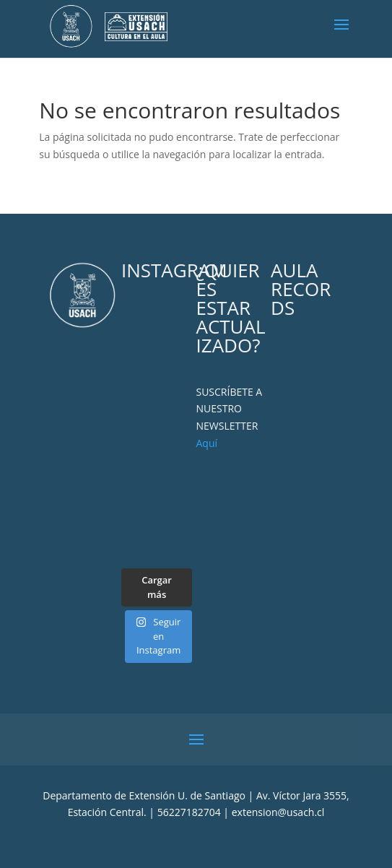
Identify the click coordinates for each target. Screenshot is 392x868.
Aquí (206, 443)
